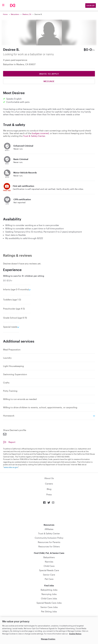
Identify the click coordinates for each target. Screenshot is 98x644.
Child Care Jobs (49, 598)
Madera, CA (27, 14)
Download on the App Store (49, 514)
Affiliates (49, 529)
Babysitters (15, 14)
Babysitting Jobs (49, 590)
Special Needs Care (49, 570)
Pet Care (49, 579)
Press (49, 494)
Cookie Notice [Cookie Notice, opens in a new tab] (75, 634)
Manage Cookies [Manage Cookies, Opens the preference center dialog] (48, 639)
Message (49, 81)
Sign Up (91, 5)
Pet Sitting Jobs (49, 611)
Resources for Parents (49, 542)
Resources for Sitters (49, 546)
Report (9, 442)
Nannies (49, 562)
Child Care (49, 566)
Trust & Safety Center (34, 136)
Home (5, 14)
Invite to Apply (49, 74)
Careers (49, 484)
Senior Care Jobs (49, 607)
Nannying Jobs (49, 594)
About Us (49, 478)
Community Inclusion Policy (49, 538)
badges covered (40, 133)
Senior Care (49, 575)
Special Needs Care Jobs (49, 603)
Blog (49, 489)
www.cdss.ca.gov (11, 467)
